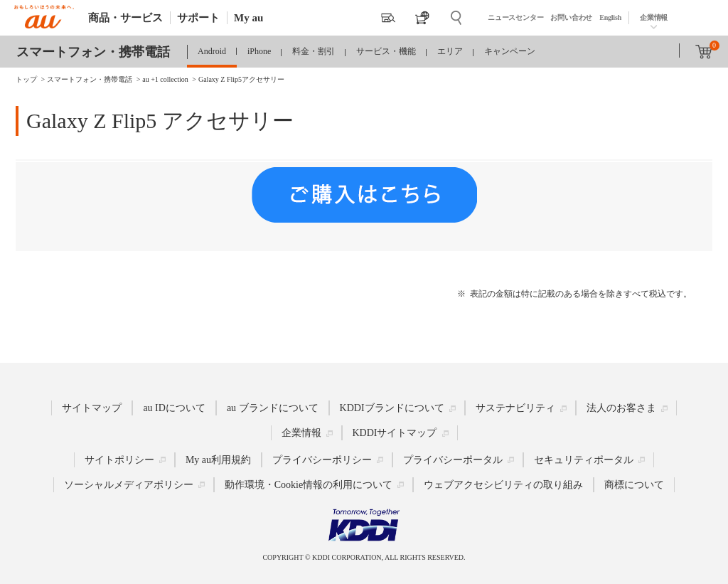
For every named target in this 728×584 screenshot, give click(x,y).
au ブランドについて (273, 408)
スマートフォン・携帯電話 (93, 52)
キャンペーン (510, 51)
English (610, 17)
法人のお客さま (621, 408)
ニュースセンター (515, 17)
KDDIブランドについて (392, 408)
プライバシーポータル (453, 460)
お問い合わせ (571, 17)
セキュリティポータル (584, 460)
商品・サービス (125, 18)
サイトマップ (92, 408)
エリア (450, 51)
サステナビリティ (515, 408)
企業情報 (654, 17)
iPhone (259, 51)
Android (212, 51)
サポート (198, 18)
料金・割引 (314, 51)
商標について (634, 485)
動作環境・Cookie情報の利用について (309, 485)
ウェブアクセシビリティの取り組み (503, 485)
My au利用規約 (218, 460)
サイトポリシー (119, 460)
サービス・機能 (386, 51)
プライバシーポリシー (322, 460)
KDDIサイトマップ (395, 433)
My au (248, 18)
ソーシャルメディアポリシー (129, 485)
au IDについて (174, 408)
